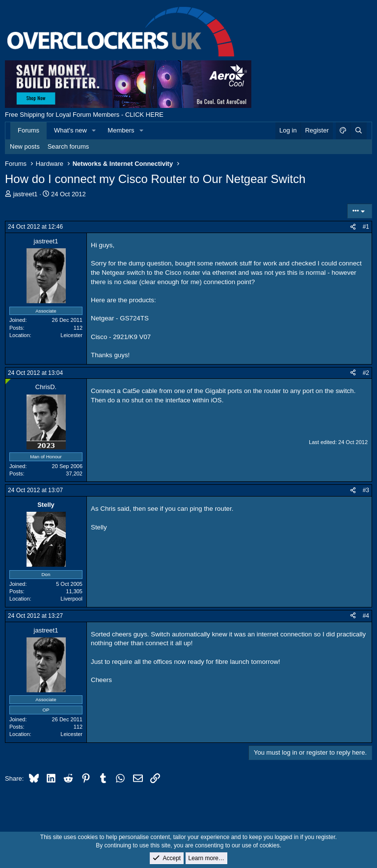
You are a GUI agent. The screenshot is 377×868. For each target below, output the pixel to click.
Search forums (68, 146)
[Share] (353, 227)
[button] (94, 131)
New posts (25, 146)
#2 (366, 373)
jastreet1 (26, 194)
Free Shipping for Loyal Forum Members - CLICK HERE (84, 115)
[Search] (358, 131)
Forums (28, 130)
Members (121, 130)
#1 (366, 227)
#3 (366, 490)
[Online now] (8, 381)
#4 (366, 616)
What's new (70, 130)
